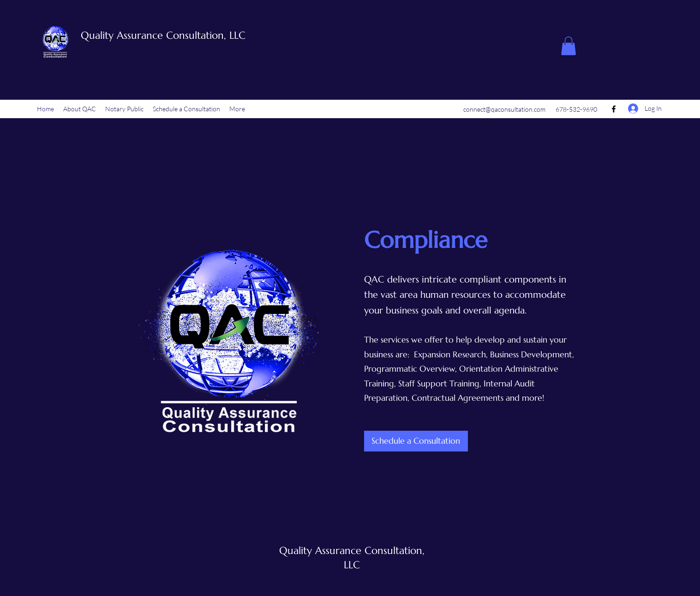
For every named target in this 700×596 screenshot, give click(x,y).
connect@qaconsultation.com (504, 109)
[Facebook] (614, 109)
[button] (568, 46)
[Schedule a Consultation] (416, 441)
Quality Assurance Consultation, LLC (163, 35)
